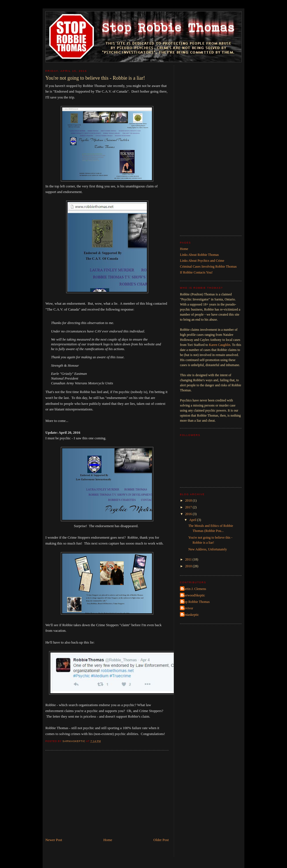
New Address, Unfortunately (208, 549)
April (193, 520)
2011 (189, 559)
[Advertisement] (107, 795)
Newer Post (54, 840)
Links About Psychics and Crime (202, 261)
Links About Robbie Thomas (199, 255)
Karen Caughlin (219, 345)
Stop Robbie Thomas (195, 602)
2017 (189, 507)
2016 (189, 514)
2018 (189, 500)
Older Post (161, 840)
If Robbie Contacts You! (196, 272)
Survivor (187, 608)
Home (108, 840)
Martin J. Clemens (194, 589)
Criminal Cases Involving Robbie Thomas (208, 267)
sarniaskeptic (190, 615)
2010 (189, 566)
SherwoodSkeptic (193, 595)
